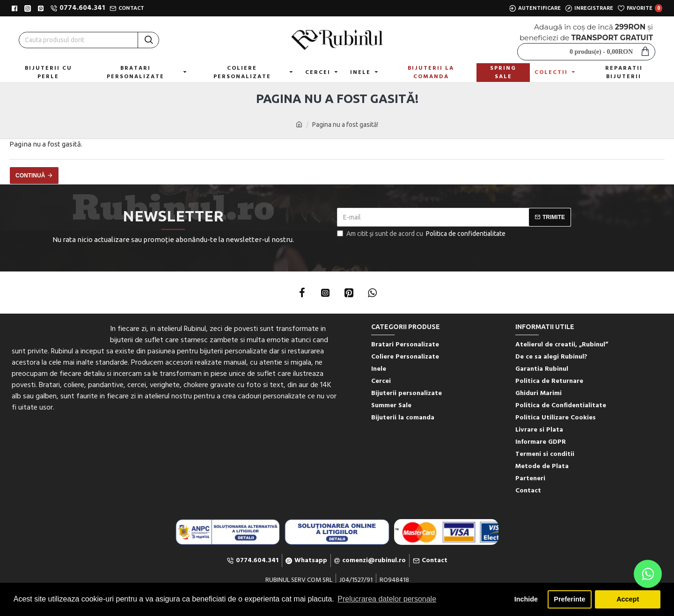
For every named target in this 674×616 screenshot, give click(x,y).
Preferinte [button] (569, 599)
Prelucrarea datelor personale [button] (387, 599)
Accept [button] (628, 599)
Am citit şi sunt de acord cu (422, 234)
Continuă (30, 176)
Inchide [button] (526, 599)
